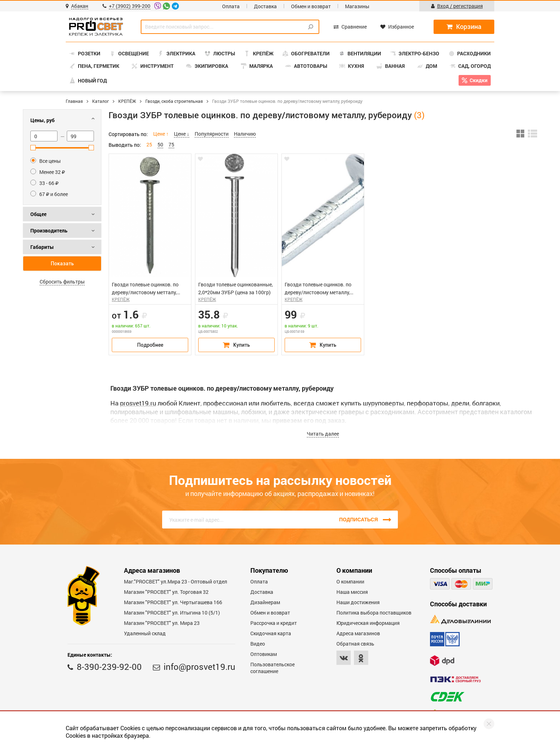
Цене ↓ (182, 134)
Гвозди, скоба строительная (174, 101)
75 (171, 144)
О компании (350, 581)
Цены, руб (42, 120)
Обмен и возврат (311, 6)
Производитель (49, 230)
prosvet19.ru (138, 403)
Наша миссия (352, 592)
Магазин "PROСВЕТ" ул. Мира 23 (162, 623)
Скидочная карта (271, 633)
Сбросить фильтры (62, 282)
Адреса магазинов (358, 633)
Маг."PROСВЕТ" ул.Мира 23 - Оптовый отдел (176, 581)
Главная (74, 101)
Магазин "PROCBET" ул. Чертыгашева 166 (173, 602)
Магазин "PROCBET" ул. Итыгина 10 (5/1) (172, 613)
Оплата (231, 6)
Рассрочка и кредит (274, 623)
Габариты (42, 247)
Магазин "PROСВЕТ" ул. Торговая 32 (166, 592)
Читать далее (323, 434)
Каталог (101, 101)
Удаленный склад (145, 633)
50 (160, 144)
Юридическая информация (368, 623)
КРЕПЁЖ (127, 101)
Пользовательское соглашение (272, 668)
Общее (38, 214)
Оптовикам (264, 654)
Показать (62, 264)
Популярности (212, 134)
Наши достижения (358, 602)
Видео (258, 644)
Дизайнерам (265, 602)
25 (149, 144)
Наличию (245, 134)
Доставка (265, 6)
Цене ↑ (161, 134)
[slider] (33, 148)
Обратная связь (355, 644)
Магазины (357, 6)
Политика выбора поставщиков (374, 613)
